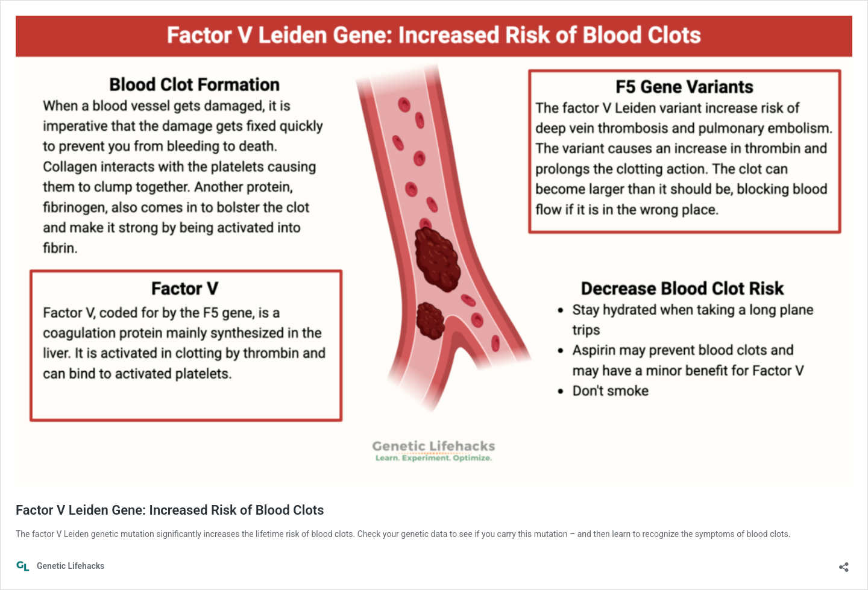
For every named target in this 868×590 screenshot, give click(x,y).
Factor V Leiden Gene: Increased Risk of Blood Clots (170, 510)
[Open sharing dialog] (844, 563)
